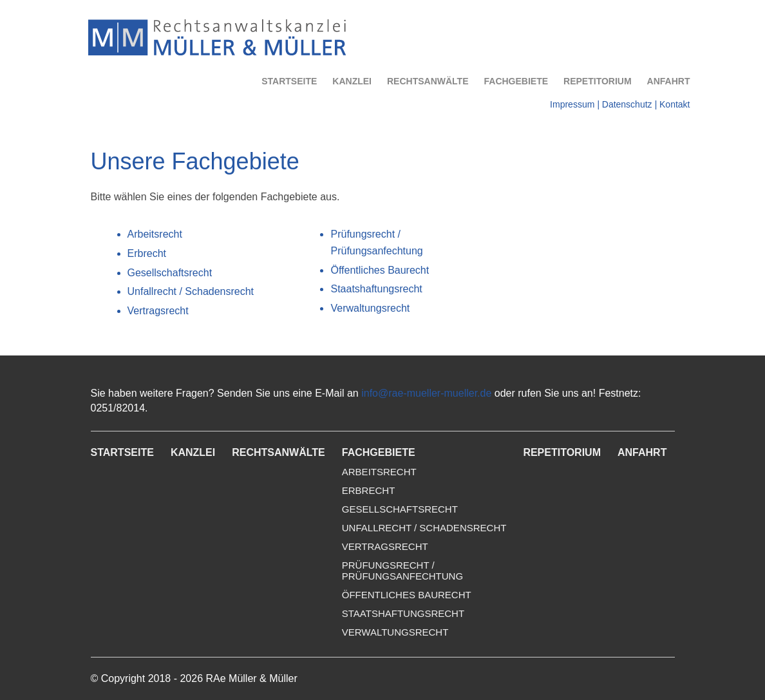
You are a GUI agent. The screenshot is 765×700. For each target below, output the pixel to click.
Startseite (289, 81)
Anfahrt (669, 81)
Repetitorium (598, 81)
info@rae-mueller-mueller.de (426, 393)
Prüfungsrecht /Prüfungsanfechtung (402, 571)
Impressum (572, 104)
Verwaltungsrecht (370, 308)
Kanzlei (352, 81)
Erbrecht (147, 253)
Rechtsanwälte (428, 81)
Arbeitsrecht (155, 234)
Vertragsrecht (158, 311)
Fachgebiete (516, 81)
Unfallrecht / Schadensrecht (191, 291)
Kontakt (675, 104)
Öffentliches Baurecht (380, 270)
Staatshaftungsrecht (376, 289)
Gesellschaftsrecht (170, 273)
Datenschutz (627, 104)
